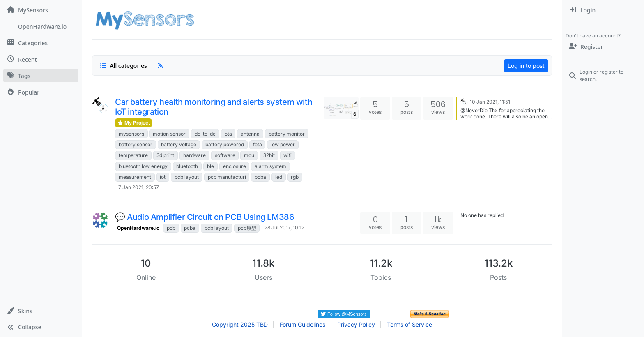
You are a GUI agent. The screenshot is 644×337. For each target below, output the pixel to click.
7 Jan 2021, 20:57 (139, 187)
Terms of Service (409, 324)
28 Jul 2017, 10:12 (284, 227)
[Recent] (41, 59)
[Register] (603, 46)
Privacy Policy (356, 324)
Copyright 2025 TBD (240, 324)
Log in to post (526, 66)
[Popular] (41, 92)
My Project (133, 123)
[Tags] (41, 76)
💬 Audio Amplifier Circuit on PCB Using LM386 (205, 217)
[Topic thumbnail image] (341, 108)
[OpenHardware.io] (41, 26)
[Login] (603, 10)
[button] (41, 311)
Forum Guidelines (302, 324)
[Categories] (41, 43)
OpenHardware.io (138, 228)
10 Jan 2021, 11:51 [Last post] (490, 102)
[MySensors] (41, 10)
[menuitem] (603, 10)
